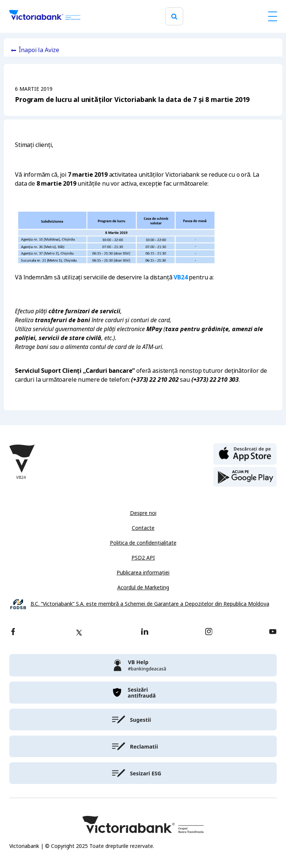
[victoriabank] (143, 665)
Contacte (143, 528)
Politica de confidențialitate (143, 543)
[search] (174, 17)
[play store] (245, 477)
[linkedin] (145, 632)
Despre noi (143, 513)
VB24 (180, 277)
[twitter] (79, 632)
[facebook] (13, 632)
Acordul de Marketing (143, 587)
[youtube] (273, 632)
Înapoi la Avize (39, 50)
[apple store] (245, 453)
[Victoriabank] (45, 16)
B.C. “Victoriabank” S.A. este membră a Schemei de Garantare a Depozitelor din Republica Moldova (150, 604)
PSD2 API (143, 558)
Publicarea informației (143, 573)
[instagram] (209, 632)
